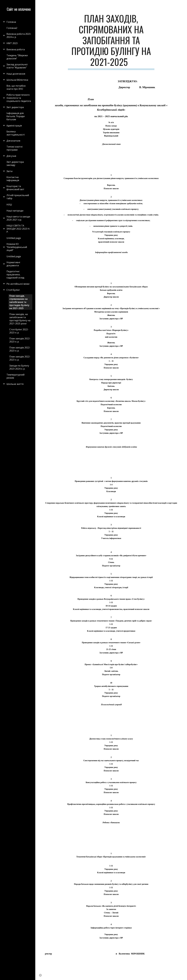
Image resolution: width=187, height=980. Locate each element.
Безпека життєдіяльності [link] (16, 133)
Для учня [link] (11, 156)
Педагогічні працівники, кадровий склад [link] (15, 274)
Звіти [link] (9, 171)
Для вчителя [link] (13, 141)
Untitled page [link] (14, 238)
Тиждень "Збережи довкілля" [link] (17, 57)
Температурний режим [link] (15, 376)
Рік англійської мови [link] (18, 284)
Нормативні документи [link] (13, 264)
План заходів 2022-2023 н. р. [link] (20, 340)
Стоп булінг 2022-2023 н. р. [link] (19, 331)
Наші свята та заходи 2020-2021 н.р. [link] (18, 218)
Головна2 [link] (12, 28)
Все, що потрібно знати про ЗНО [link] (16, 87)
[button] (184, 4)
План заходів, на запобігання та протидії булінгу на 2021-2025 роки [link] (20, 319)
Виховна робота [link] (16, 49)
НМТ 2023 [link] (12, 43)
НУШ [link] (9, 205)
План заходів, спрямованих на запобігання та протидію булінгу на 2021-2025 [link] (19, 302)
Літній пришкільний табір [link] (18, 197)
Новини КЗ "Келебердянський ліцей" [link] (17, 247)
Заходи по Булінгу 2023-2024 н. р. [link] (19, 367)
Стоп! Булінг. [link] (13, 290)
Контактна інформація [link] (13, 179)
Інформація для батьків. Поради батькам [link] (16, 116)
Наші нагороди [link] (15, 211)
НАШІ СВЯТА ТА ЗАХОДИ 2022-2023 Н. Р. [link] (18, 229)
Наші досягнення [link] (16, 74)
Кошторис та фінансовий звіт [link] (15, 188)
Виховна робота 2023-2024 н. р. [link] (19, 35)
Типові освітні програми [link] (14, 148)
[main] (111, 42)
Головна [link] (11, 22)
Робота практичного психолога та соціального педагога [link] (19, 98)
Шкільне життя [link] (15, 384)
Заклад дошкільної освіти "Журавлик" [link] (17, 66)
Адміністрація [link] (14, 126)
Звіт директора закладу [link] (15, 163)
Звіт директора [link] (15, 107)
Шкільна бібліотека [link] (17, 80)
